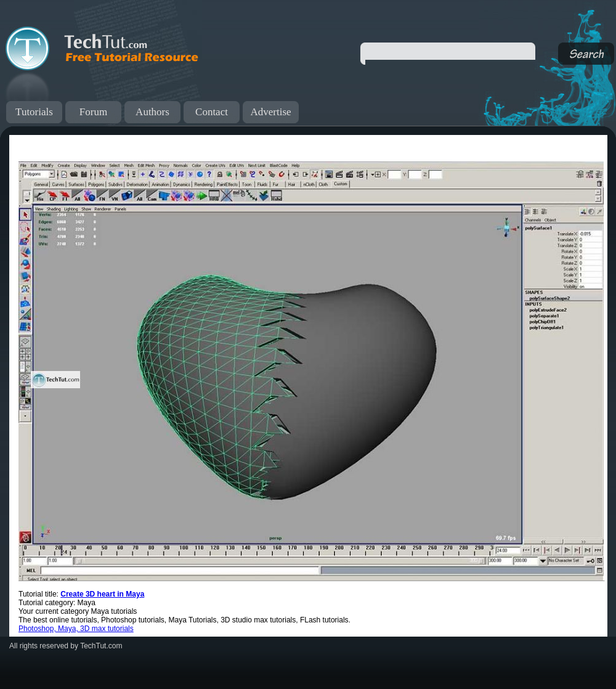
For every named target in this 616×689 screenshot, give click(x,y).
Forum (93, 112)
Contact (212, 112)
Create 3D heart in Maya (102, 594)
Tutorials (34, 112)
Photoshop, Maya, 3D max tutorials (76, 629)
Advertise (270, 112)
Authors (152, 112)
